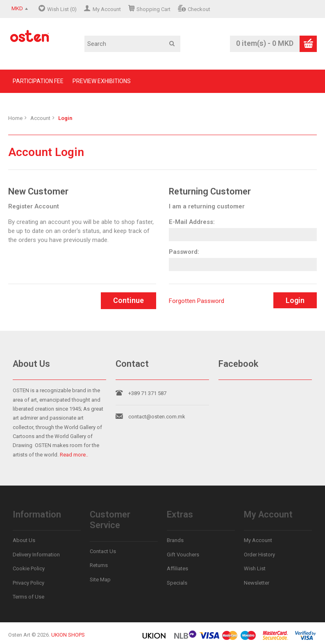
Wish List (255, 568)
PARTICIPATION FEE (38, 81)
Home (15, 118)
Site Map (100, 580)
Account (40, 118)
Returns (99, 565)
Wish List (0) (62, 9)
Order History (259, 555)
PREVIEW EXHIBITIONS (102, 81)
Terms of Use (28, 597)
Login (65, 118)
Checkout (199, 9)
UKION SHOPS (68, 635)
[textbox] (132, 44)
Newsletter (257, 583)
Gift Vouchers (183, 555)
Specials (177, 583)
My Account (107, 9)
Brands (175, 540)
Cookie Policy (29, 568)
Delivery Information (36, 555)
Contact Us (103, 551)
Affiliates (177, 568)
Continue (128, 300)
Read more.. (74, 455)
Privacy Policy (28, 583)
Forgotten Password (197, 301)
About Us (24, 540)
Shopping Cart (153, 9)
